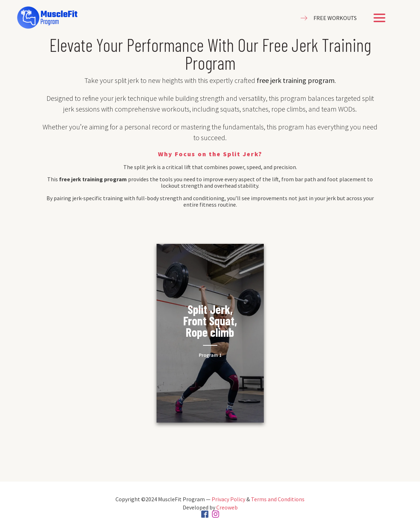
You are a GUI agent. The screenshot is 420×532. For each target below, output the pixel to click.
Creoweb (227, 507)
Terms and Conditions (278, 499)
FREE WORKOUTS (335, 18)
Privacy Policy (228, 499)
